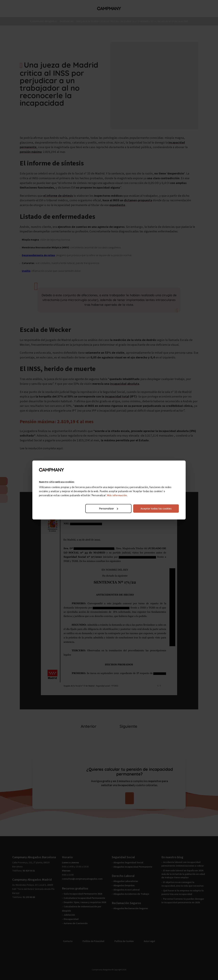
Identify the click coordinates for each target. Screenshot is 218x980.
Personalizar (109, 509)
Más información (117, 495)
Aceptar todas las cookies (156, 509)
